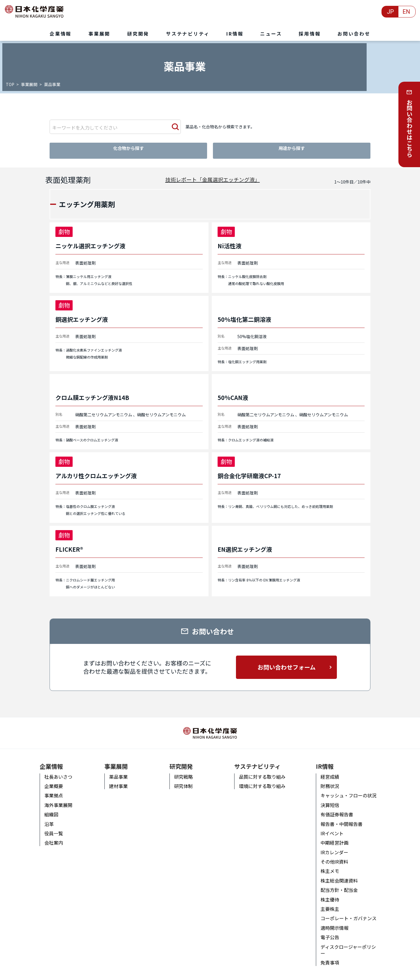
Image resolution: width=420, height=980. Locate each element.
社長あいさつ (54, 771)
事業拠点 (49, 789)
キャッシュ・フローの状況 (351, 789)
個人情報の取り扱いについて (62, 972)
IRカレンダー (337, 846)
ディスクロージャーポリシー (353, 941)
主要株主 (332, 903)
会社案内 (49, 837)
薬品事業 (116, 771)
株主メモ (332, 865)
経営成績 (332, 771)
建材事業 (116, 780)
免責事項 (332, 950)
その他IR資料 (337, 855)
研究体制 (182, 780)
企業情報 (47, 760)
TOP (10, 84)
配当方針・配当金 (342, 884)
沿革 (44, 818)
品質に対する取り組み (262, 771)
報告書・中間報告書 (344, 818)
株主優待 (332, 893)
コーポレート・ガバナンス (351, 912)
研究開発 (180, 760)
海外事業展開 (54, 799)
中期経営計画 (337, 837)
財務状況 (332, 780)
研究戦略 (182, 771)
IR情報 (327, 760)
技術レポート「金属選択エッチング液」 (213, 178)
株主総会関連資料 (342, 874)
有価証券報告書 (339, 808)
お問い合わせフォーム (287, 666)
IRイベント (335, 827)
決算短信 (332, 799)
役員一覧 (49, 827)
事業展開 (30, 84)
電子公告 (332, 931)
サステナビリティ (258, 760)
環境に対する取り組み (262, 780)
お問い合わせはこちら (409, 128)
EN (406, 12)
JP (391, 12)
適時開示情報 (337, 922)
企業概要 (49, 780)
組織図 (47, 808)
